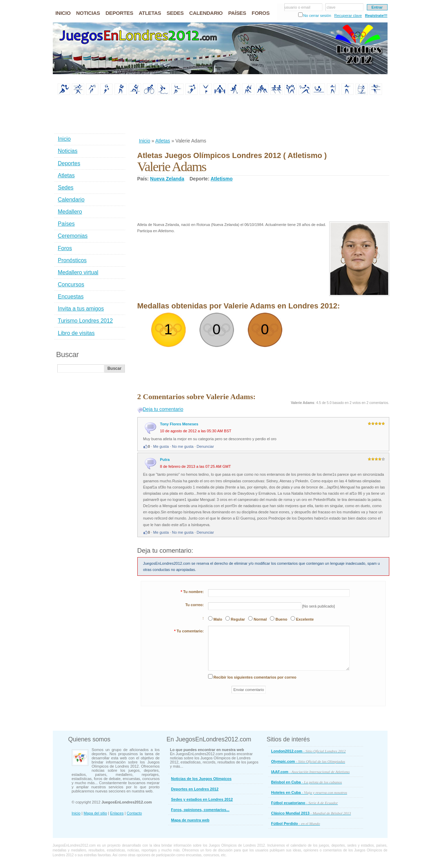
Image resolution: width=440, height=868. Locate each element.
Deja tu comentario (163, 409)
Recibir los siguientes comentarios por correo (255, 677)
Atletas (163, 141)
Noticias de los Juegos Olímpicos (201, 779)
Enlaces (117, 813)
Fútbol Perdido (296, 823)
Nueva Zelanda (167, 179)
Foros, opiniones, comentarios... (200, 810)
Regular (238, 619)
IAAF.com (311, 772)
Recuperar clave (348, 16)
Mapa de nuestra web (190, 820)
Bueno (281, 619)
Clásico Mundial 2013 (311, 813)
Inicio (145, 141)
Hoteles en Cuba (309, 792)
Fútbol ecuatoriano (305, 803)
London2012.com (309, 751)
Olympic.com (308, 761)
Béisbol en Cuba (307, 782)
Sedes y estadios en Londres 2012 (202, 799)
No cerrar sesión (317, 16)
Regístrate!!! (376, 16)
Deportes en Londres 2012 (195, 789)
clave (331, 7)
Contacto (134, 813)
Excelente (305, 619)
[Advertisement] (263, 117)
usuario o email (298, 7)
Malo (218, 619)
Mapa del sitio (95, 813)
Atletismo (222, 179)
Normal (260, 619)
